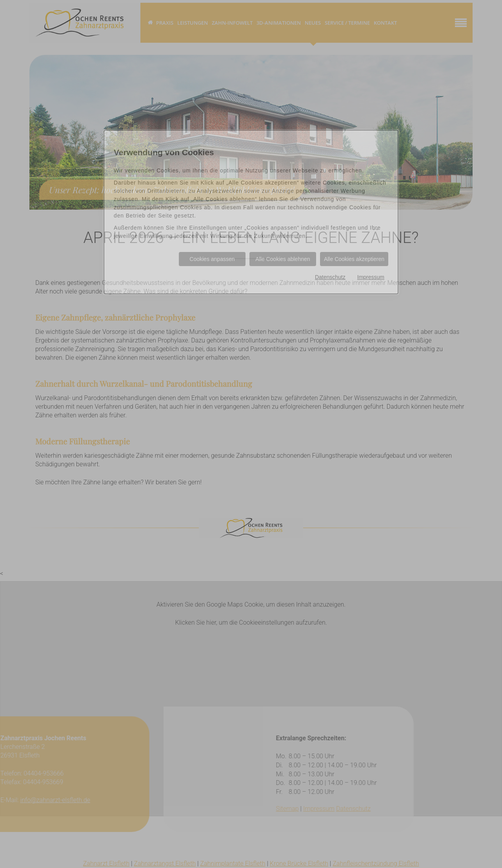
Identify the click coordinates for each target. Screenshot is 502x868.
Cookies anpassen (212, 259)
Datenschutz (330, 277)
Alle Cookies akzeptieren (354, 259)
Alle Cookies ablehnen (283, 259)
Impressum (371, 277)
